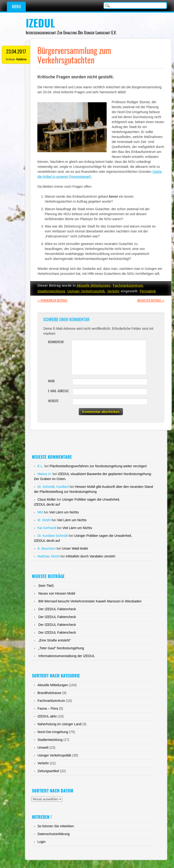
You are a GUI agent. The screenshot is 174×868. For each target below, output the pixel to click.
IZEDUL (40, 23)
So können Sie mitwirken (56, 826)
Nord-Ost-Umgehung (53, 732)
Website (53, 401)
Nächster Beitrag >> (151, 300)
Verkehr (113, 291)
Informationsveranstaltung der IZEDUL (67, 656)
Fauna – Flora (48, 708)
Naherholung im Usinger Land (59, 724)
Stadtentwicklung (51, 291)
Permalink (148, 291)
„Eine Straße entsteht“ (54, 640)
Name (51, 381)
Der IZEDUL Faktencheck (57, 609)
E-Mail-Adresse (58, 391)
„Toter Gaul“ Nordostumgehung (61, 648)
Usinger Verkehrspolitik (86, 291)
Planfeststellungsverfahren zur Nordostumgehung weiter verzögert (98, 466)
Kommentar (56, 342)
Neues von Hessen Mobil (57, 593)
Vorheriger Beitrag (52, 300)
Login (41, 842)
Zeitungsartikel (48, 771)
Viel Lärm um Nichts (64, 512)
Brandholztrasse (49, 693)
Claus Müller (47, 499)
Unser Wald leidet (75, 548)
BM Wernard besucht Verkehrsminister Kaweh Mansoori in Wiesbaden (90, 601)
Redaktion (21, 59)
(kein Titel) (46, 586)
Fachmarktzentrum (128, 285)
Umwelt (43, 748)
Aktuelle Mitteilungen (94, 285)
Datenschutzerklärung (53, 834)
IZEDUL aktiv (47, 716)
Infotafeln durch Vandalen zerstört (90, 556)
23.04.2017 (16, 51)
